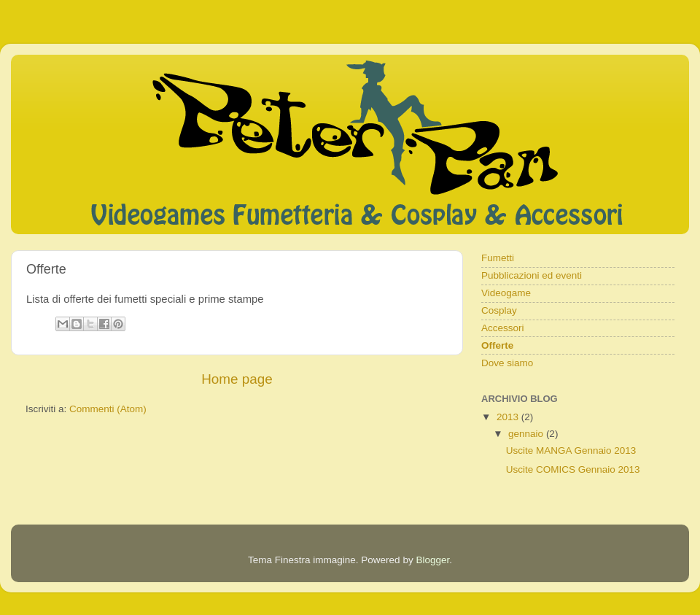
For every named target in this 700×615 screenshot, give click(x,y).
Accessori (503, 328)
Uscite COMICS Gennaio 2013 (573, 469)
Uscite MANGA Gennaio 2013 (571, 450)
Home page (237, 379)
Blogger (432, 560)
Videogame (506, 293)
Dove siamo (507, 363)
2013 (509, 417)
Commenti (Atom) (108, 409)
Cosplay (499, 310)
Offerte (497, 345)
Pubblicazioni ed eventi (532, 275)
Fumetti (498, 258)
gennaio (527, 434)
